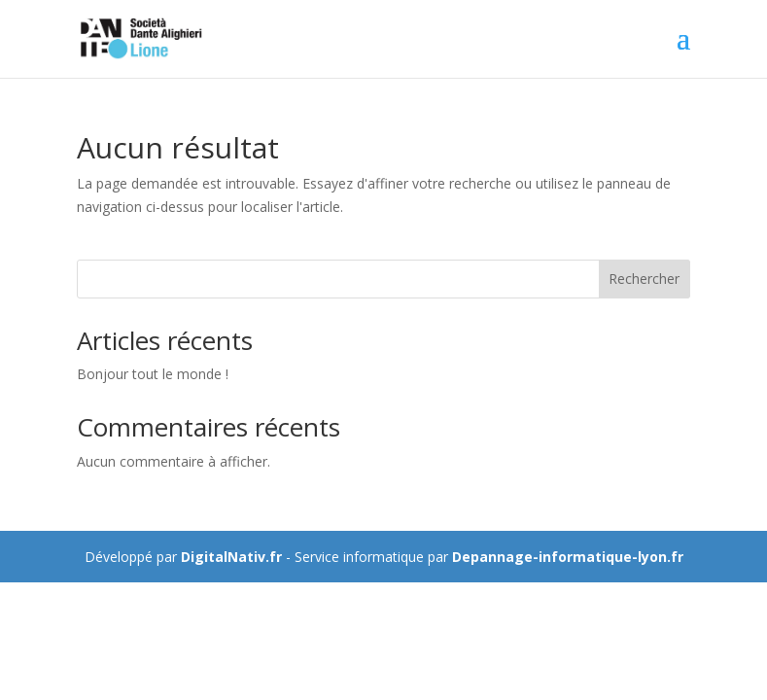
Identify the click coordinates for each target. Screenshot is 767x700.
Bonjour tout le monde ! (153, 374)
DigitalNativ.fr (231, 557)
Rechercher (644, 279)
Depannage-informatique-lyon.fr (568, 557)
